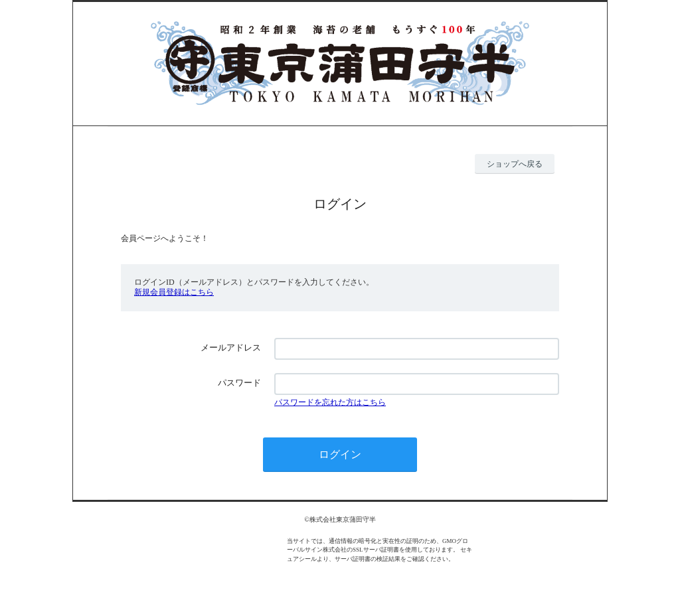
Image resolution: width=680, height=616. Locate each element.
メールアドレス (231, 347)
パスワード (239, 383)
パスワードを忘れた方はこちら (330, 402)
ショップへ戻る (515, 164)
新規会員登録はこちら (174, 292)
